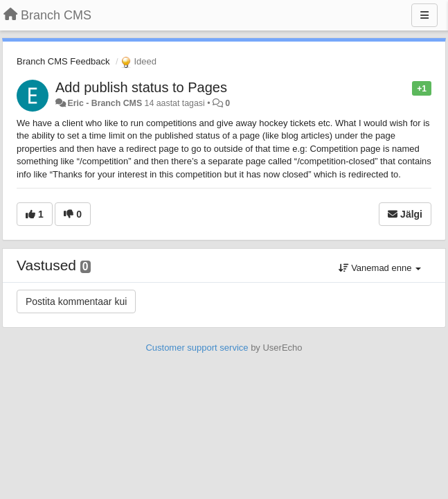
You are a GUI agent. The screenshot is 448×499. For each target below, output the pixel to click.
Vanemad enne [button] (380, 268)
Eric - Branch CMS (105, 103)
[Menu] (424, 15)
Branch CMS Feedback (63, 61)
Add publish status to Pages (141, 87)
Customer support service (197, 348)
